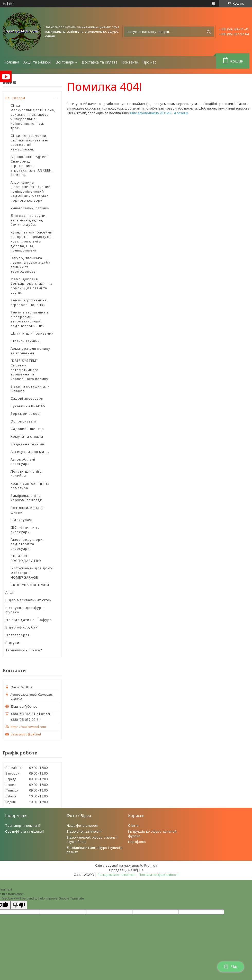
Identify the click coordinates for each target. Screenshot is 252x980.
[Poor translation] (19, 905)
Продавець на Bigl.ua (126, 870)
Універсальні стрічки (30, 208)
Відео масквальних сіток (28, 600)
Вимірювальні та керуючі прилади (26, 498)
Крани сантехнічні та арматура (30, 486)
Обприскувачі (23, 421)
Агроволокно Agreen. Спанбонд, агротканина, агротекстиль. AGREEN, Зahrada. (32, 166)
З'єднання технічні (28, 444)
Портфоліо (137, 842)
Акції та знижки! (37, 62)
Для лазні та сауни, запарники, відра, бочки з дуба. (29, 220)
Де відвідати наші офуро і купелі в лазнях (94, 850)
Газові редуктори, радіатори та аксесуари (27, 544)
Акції (10, 592)
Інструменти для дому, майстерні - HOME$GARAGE (32, 573)
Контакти (130, 62)
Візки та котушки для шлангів (30, 389)
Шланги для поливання (32, 333)
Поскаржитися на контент (116, 875)
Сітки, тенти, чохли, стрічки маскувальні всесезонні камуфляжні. (29, 142)
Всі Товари (15, 98)
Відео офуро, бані (22, 627)
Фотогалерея (18, 635)
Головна (12, 62)
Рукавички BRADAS (28, 406)
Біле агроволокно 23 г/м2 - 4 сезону (159, 113)
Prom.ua (151, 865)
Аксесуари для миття (30, 452)
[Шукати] (209, 32)
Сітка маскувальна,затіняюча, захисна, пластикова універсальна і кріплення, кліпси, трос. (33, 117)
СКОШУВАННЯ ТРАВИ (30, 585)
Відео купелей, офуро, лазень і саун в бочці (92, 839)
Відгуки (12, 643)
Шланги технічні (26, 341)
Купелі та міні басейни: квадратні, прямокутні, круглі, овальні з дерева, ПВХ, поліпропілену (32, 241)
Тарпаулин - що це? (24, 650)
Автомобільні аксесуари (23, 462)
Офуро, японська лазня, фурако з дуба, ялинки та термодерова (31, 265)
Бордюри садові (26, 413)
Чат (231, 967)
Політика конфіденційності (159, 875)
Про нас (149, 62)
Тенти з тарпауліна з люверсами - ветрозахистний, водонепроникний (30, 319)
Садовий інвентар (27, 429)
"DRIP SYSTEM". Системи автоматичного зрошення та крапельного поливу (29, 370)
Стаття (133, 825)
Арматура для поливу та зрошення (30, 351)
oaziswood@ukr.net (26, 734)
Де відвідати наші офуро (29, 620)
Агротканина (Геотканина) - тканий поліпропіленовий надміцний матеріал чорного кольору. (31, 191)
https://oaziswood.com (28, 727)
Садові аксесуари (27, 398)
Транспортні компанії (23, 825)
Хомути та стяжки (27, 436)
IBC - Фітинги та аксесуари (25, 530)
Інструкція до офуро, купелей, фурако (153, 834)
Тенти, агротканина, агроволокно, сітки (29, 302)
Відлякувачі (21, 520)
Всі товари (65, 62)
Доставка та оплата (100, 62)
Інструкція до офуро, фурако (25, 610)
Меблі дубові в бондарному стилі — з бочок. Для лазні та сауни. (31, 286)
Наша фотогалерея (82, 825)
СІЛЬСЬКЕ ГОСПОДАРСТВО (26, 558)
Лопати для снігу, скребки (27, 474)
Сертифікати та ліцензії (25, 831)
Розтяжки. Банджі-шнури (28, 510)
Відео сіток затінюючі (84, 831)
